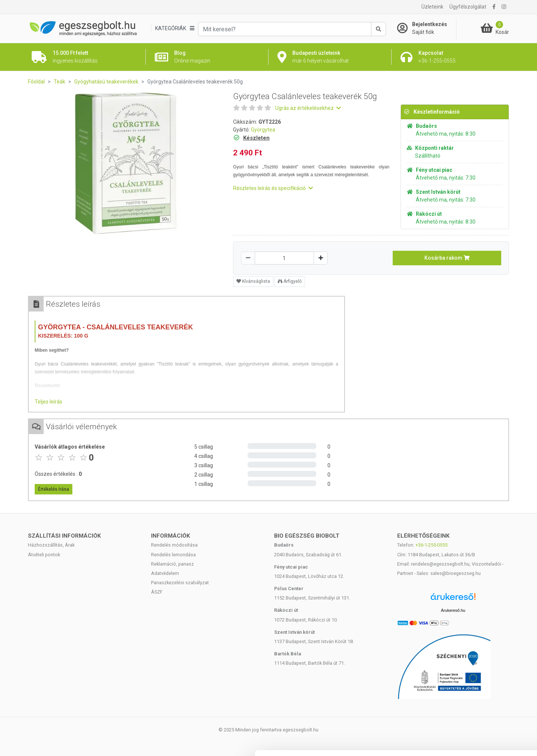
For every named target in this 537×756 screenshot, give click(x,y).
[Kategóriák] (175, 29)
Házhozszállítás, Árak (51, 545)
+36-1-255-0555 (431, 545)
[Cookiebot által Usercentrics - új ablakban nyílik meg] (48, 741)
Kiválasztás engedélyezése (475, 683)
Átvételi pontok (44, 555)
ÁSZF (157, 592)
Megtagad (475, 707)
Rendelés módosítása (174, 545)
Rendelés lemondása (173, 555)
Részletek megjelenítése (424, 741)
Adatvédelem (165, 573)
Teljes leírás (48, 402)
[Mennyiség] (284, 258)
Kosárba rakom (447, 258)
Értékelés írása (54, 489)
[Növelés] (321, 258)
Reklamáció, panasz (172, 564)
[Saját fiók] (427, 28)
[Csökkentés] (248, 258)
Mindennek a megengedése (475, 658)
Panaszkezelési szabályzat (180, 583)
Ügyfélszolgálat (468, 7)
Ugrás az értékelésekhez (308, 108)
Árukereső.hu (453, 610)
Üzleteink (432, 7)
